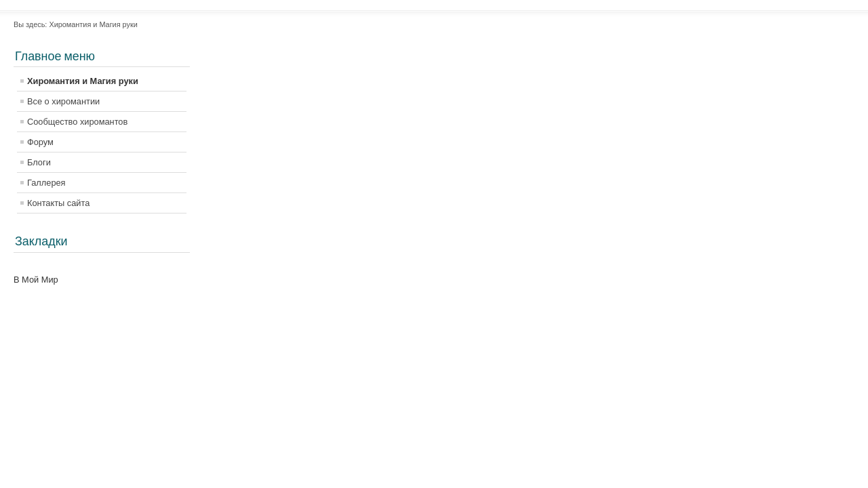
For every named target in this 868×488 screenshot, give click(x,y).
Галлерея (46, 183)
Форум (40, 142)
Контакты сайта (58, 203)
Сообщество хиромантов (77, 122)
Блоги (39, 162)
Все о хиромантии (63, 101)
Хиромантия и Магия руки (83, 81)
